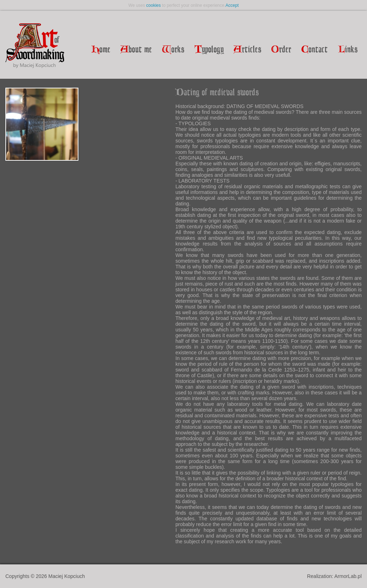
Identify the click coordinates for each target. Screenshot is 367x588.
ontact (315, 50)
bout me (136, 50)
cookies (153, 5)
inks (348, 50)
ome (101, 50)
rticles (248, 50)
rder (281, 50)
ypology (209, 50)
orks (173, 50)
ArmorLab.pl (348, 576)
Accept (232, 5)
